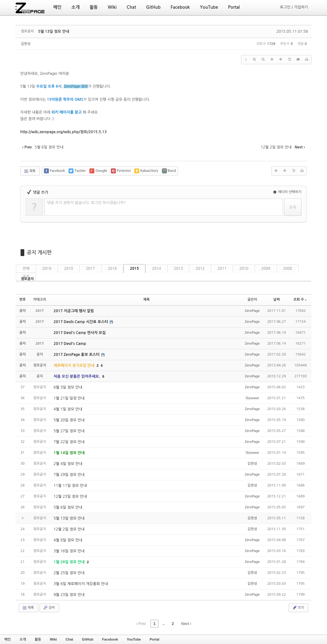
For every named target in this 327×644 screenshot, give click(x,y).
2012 (200, 269)
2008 (288, 269)
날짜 (277, 300)
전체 (26, 269)
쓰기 (298, 608)
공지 (26, 277)
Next (186, 624)
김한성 (26, 44)
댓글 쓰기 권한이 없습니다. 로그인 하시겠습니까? (86, 203)
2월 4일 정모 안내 (68, 464)
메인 (8, 639)
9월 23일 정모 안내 (69, 595)
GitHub (88, 639)
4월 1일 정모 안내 (68, 409)
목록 (29, 171)
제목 (147, 300)
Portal (154, 639)
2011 (222, 269)
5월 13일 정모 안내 (54, 31)
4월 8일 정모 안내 (68, 540)
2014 (156, 269)
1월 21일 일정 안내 (69, 398)
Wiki (53, 639)
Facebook (110, 639)
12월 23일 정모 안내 (70, 496)
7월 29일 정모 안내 (69, 475)
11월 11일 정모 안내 (70, 486)
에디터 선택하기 (287, 192)
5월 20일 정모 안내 (69, 420)
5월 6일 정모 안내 (68, 507)
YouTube (134, 639)
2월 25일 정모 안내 (69, 573)
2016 (112, 269)
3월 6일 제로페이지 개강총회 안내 (81, 584)
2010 (244, 269)
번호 (23, 300)
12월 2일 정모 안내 (69, 529)
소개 (23, 639)
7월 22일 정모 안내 (69, 442)
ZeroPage (252, 311)
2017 (90, 269)
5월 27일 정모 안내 (69, 431)
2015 (134, 269)
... (163, 624)
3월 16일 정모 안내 (69, 551)
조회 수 (300, 300)
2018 (69, 269)
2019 (47, 269)
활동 (38, 639)
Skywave (252, 398)
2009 (266, 269)
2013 (178, 269)
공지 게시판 (39, 252)
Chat (69, 639)
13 (63, 132)
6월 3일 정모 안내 (68, 387)
